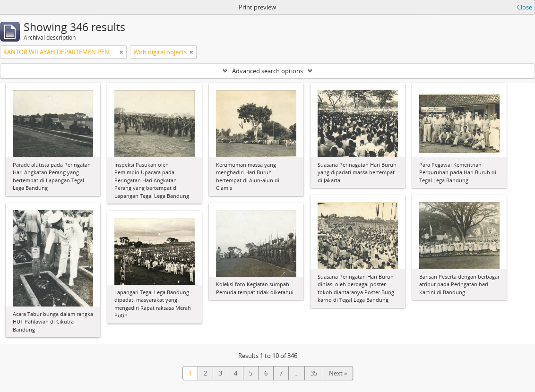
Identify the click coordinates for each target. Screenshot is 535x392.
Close (525, 7)
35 (314, 373)
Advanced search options (267, 71)
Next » (338, 373)
